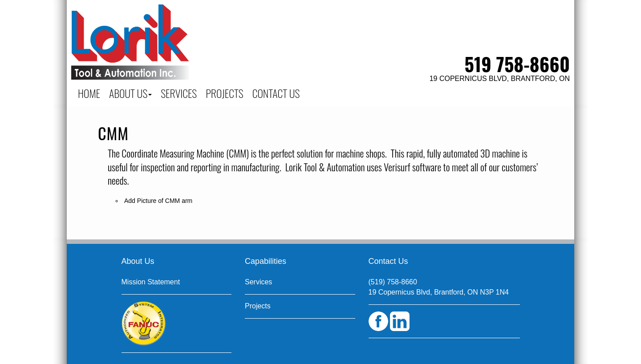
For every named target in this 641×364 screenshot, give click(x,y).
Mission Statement (151, 282)
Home (89, 93)
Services (258, 282)
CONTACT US (276, 93)
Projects (258, 306)
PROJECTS (225, 93)
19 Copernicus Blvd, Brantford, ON (500, 79)
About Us (130, 93)
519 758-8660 (517, 64)
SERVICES (179, 93)
